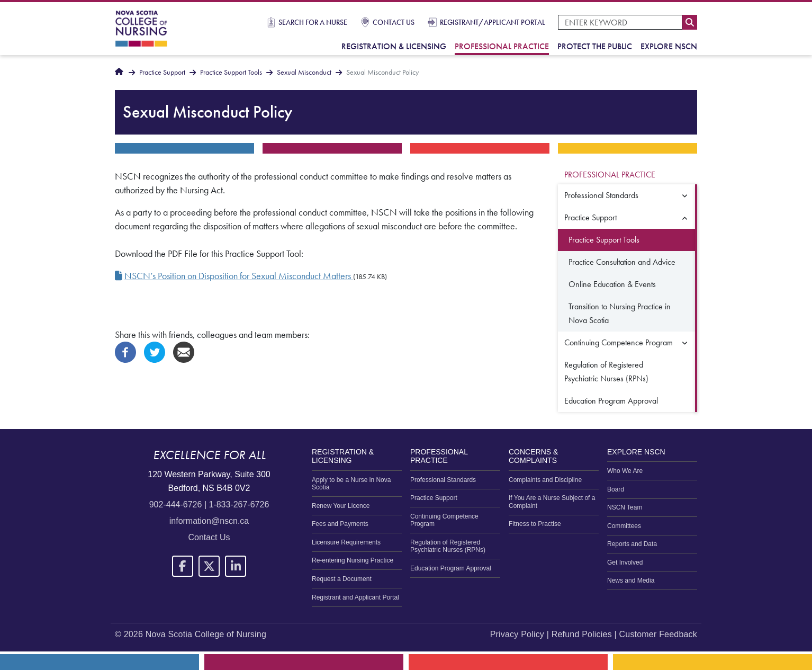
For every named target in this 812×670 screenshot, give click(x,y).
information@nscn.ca (209, 521)
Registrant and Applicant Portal (355, 597)
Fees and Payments (340, 524)
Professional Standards (601, 195)
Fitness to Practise (535, 524)
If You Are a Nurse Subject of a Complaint (552, 502)
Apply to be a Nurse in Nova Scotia (351, 484)
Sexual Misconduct (304, 72)
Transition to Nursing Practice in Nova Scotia (620, 313)
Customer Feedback (658, 634)
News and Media (631, 580)
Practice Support (162, 72)
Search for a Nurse (313, 22)
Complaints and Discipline (545, 480)
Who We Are (625, 471)
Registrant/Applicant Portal (493, 22)
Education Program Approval (611, 401)
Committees (624, 526)
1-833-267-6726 (239, 504)
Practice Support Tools (231, 72)
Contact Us (394, 22)
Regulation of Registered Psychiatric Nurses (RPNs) (606, 372)
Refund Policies (582, 634)
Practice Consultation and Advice (622, 262)
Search (690, 22)
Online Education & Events (612, 284)
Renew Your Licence (341, 506)
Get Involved (625, 562)
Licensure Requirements (346, 542)
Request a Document (342, 579)
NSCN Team (625, 507)
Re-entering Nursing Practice (353, 560)
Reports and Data (632, 544)
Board (616, 489)
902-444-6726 (176, 504)
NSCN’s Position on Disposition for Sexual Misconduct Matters (239, 276)
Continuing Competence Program (619, 342)
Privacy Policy (517, 634)
